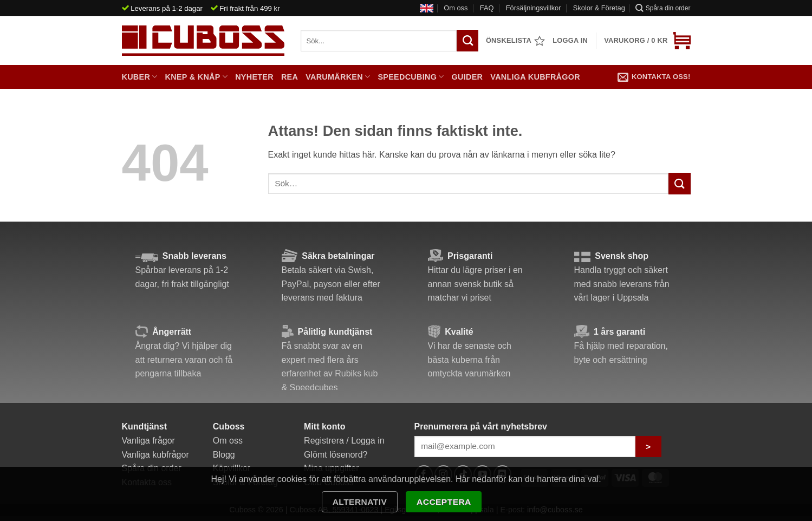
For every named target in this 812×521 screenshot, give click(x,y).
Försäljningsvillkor (534, 8)
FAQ (487, 8)
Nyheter (254, 77)
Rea (290, 77)
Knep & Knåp (197, 77)
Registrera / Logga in (344, 441)
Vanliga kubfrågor (535, 77)
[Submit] (679, 183)
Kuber (140, 77)
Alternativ (360, 502)
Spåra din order (663, 8)
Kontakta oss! (654, 77)
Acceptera (444, 502)
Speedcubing (411, 77)
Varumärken (338, 77)
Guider (467, 77)
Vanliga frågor (148, 441)
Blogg (224, 455)
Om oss (456, 8)
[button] (647, 41)
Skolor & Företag (599, 8)
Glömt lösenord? (336, 455)
